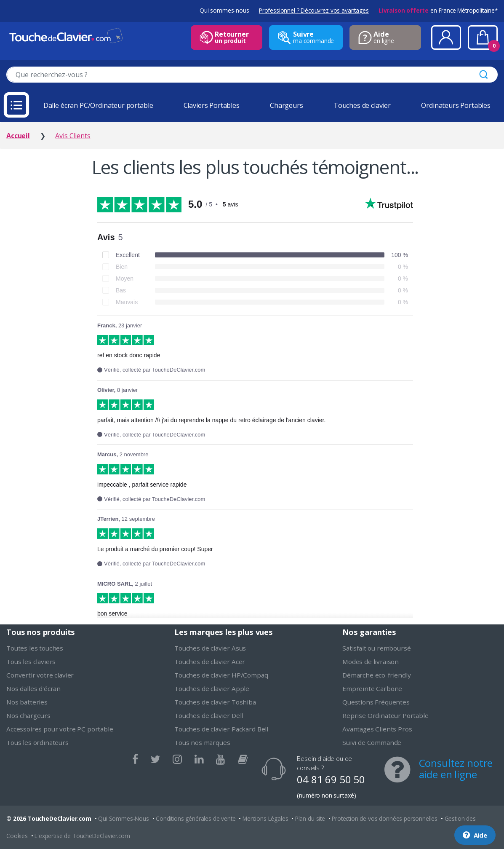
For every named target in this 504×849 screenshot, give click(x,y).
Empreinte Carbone (372, 688)
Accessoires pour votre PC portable (60, 729)
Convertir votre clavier (40, 675)
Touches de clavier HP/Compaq (221, 675)
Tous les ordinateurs (37, 742)
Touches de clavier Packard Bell (221, 729)
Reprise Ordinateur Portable (385, 715)
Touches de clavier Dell (209, 715)
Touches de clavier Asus (210, 648)
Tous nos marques (202, 742)
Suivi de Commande (372, 742)
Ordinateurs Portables (456, 105)
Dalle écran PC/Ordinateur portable (98, 105)
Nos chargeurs (28, 715)
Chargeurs (287, 105)
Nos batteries (27, 702)
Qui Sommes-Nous (124, 818)
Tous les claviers (31, 662)
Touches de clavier (362, 105)
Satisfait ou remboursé (376, 648)
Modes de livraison (371, 662)
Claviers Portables (212, 105)
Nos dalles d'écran (33, 688)
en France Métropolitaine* (438, 10)
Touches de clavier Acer (210, 662)
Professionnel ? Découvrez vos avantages (314, 10)
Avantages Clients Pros (377, 729)
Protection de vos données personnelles (385, 818)
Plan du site (310, 818)
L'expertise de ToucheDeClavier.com (82, 836)
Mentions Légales (265, 818)
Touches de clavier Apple (212, 688)
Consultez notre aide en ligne (456, 769)
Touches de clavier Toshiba (215, 702)
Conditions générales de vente (196, 818)
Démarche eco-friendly (377, 675)
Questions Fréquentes (376, 702)
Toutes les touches (35, 648)
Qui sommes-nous (224, 10)
